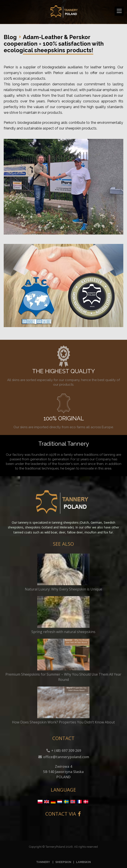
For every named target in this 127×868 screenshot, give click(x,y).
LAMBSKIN (83, 862)
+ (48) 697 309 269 (63, 751)
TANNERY (43, 862)
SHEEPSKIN (63, 862)
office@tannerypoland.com (63, 757)
